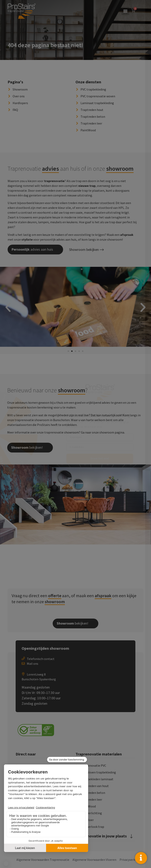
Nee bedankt (106, 469)
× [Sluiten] (145, 6)
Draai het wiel (106, 458)
